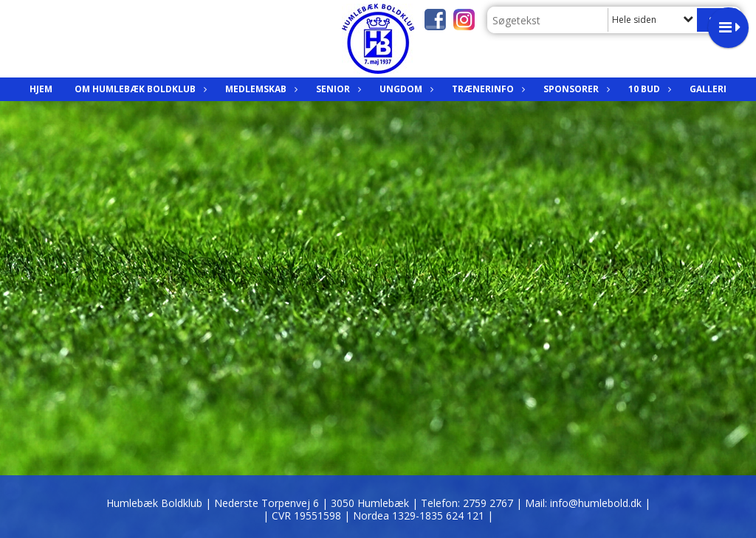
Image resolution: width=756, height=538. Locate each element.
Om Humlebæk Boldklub (139, 89)
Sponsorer (575, 89)
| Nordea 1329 (419, 515)
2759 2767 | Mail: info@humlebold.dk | (557, 503)
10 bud (648, 89)
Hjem (41, 89)
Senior (337, 89)
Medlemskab (260, 89)
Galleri (708, 89)
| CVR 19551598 (303, 515)
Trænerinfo (487, 89)
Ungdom (405, 89)
